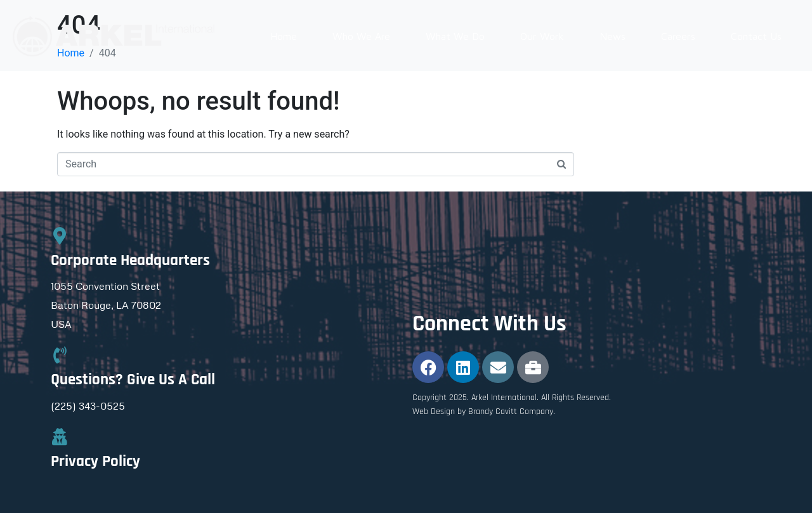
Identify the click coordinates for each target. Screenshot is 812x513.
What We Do (455, 36)
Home (284, 36)
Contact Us (756, 36)
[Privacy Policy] (59, 437)
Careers (678, 36)
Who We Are (361, 36)
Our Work (542, 36)
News (612, 36)
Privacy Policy (95, 462)
